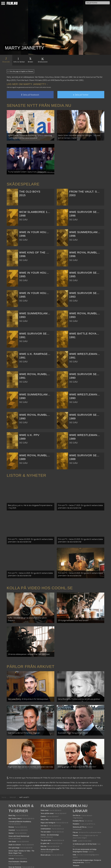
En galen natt (45, 828)
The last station (46, 817)
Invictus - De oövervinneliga (50, 820)
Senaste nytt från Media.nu (39, 105)
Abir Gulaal (12, 826)
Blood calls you (46, 840)
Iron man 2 (44, 811)
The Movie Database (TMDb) (65, 768)
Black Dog (12, 800)
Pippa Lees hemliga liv (48, 807)
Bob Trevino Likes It (15, 803)
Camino (43, 801)
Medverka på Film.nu (80, 812)
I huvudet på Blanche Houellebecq (20, 806)
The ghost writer (46, 825)
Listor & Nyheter (26, 472)
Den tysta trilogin (14, 833)
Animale (11, 843)
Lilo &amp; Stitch (14, 860)
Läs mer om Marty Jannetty (27, 84)
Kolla (74, 840)
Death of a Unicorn (15, 830)
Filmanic (76, 820)
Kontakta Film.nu (78, 806)
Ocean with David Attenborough (19, 821)
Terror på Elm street (47, 798)
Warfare (11, 818)
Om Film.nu (77, 800)
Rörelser (11, 812)
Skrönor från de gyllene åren (50, 834)
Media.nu (76, 854)
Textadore (76, 850)
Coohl (75, 826)
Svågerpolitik (77, 861)
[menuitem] (4, 782)
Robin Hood (44, 795)
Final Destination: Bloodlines (18, 846)
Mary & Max (45, 804)
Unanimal (12, 815)
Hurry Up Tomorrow (15, 852)
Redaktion (76, 809)
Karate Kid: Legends (15, 863)
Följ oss (75, 817)
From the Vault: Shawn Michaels (29, 80)
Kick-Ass (44, 831)
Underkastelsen (46, 814)
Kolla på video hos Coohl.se (40, 580)
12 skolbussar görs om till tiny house (85, 829)
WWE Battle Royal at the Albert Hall (65, 80)
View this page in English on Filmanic (20, 71)
